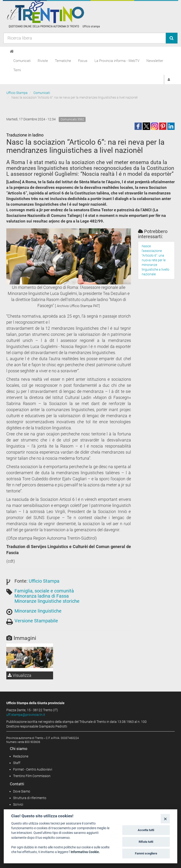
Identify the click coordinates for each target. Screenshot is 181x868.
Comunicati (22, 61)
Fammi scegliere (146, 853)
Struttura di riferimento (30, 798)
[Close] (165, 819)
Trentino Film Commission (32, 776)
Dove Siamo (22, 791)
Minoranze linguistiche (38, 611)
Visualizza (20, 675)
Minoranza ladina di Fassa (42, 596)
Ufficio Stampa (17, 93)
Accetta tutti (146, 830)
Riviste (43, 61)
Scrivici (18, 804)
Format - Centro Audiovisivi (33, 769)
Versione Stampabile (36, 621)
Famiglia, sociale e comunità (44, 591)
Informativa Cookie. (85, 852)
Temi (17, 70)
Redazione (21, 756)
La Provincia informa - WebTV (117, 61)
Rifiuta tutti (146, 842)
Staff (17, 763)
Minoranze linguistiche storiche (47, 601)
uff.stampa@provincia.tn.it (26, 715)
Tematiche (63, 61)
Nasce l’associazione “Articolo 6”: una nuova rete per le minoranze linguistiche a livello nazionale (156, 260)
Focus (83, 61)
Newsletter (155, 61)
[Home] (12, 51)
